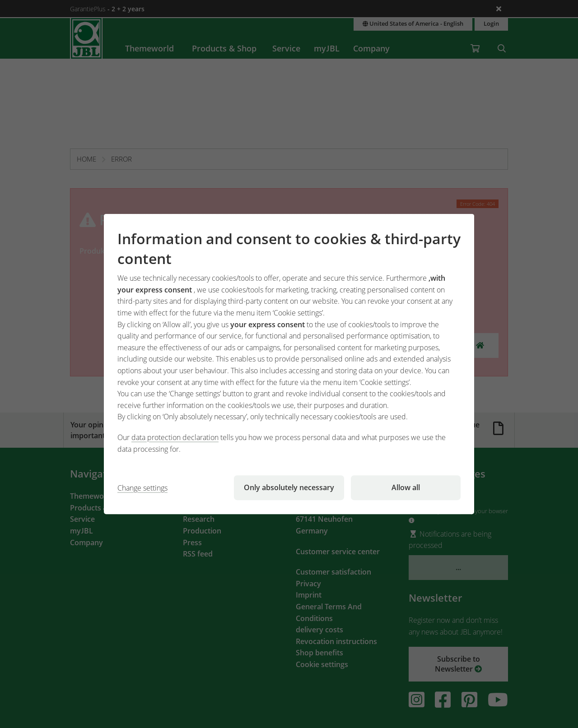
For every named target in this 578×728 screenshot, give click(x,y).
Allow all (406, 487)
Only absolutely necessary (289, 487)
